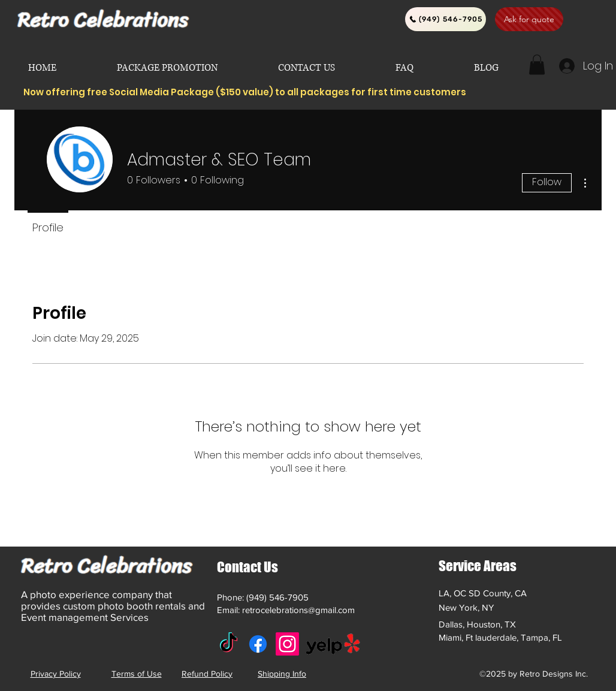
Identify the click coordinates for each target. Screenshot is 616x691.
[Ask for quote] (529, 19)
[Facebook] (258, 644)
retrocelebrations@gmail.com (298, 610)
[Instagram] (287, 644)
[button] (537, 64)
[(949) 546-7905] (446, 19)
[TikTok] (229, 644)
